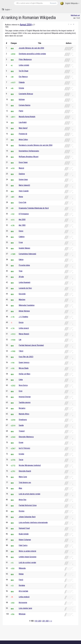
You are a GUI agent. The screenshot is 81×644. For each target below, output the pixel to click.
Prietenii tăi (23, 134)
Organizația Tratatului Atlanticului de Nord (34, 208)
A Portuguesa (24, 214)
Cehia (21, 380)
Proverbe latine (24, 265)
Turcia (21, 460)
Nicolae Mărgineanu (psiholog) (30, 465)
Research (53, 3)
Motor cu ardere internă (27, 551)
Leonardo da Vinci (25, 288)
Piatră (21, 111)
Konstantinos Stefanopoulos (29, 151)
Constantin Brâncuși (26, 94)
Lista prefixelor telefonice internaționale (33, 522)
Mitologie (22, 614)
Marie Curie (23, 477)
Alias (20, 488)
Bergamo (22, 408)
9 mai (21, 242)
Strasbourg (23, 420)
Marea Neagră (24, 334)
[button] (69, 24)
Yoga (21, 271)
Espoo (21, 231)
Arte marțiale (23, 591)
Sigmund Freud (24, 528)
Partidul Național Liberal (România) (31, 345)
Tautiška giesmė (25, 402)
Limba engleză (24, 597)
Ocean (21, 442)
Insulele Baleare (24, 248)
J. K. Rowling (23, 317)
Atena (21, 197)
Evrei (21, 391)
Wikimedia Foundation (27, 305)
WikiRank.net (75, 15)
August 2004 (26, 24)
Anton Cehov (23, 139)
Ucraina (21, 454)
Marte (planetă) (24, 185)
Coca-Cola (22, 202)
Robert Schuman (25, 540)
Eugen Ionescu (24, 362)
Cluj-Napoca (23, 77)
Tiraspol (22, 431)
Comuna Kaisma (24, 105)
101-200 (38, 621)
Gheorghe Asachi (25, 471)
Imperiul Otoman (25, 397)
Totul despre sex (25, 482)
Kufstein (22, 99)
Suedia (21, 425)
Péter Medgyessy (25, 59)
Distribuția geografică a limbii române (32, 54)
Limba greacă (24, 328)
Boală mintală (24, 534)
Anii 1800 (22, 225)
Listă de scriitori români (27, 563)
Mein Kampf (23, 128)
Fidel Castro (23, 545)
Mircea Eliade (24, 368)
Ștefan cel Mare (24, 374)
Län (20, 340)
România (22, 585)
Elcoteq (22, 511)
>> (51, 621)
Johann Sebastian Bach (27, 517)
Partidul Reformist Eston (28, 505)
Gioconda (22, 294)
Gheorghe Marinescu (26, 437)
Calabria (22, 237)
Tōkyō (21, 351)
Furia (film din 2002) (26, 357)
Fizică (21, 580)
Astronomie (23, 603)
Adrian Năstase (24, 311)
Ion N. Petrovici (24, 448)
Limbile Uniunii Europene (28, 557)
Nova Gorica (23, 385)
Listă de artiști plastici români (29, 494)
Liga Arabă (23, 122)
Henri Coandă (24, 191)
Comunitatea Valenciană (27, 254)
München (22, 300)
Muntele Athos (24, 414)
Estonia (21, 88)
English (7, 10)
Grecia (21, 322)
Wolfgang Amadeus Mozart (29, 157)
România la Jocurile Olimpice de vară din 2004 (36, 145)
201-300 (46, 621)
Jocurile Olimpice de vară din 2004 (31, 48)
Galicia (21, 260)
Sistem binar (23, 179)
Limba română (24, 65)
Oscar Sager (23, 162)
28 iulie (21, 277)
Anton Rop (22, 500)
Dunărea (22, 174)
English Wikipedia (70, 3)
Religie (21, 574)
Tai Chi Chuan (23, 71)
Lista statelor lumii (25, 608)
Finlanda (22, 82)
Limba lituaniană (24, 282)
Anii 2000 (22, 220)
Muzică (21, 168)
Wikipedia (22, 568)
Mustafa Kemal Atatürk (27, 117)
